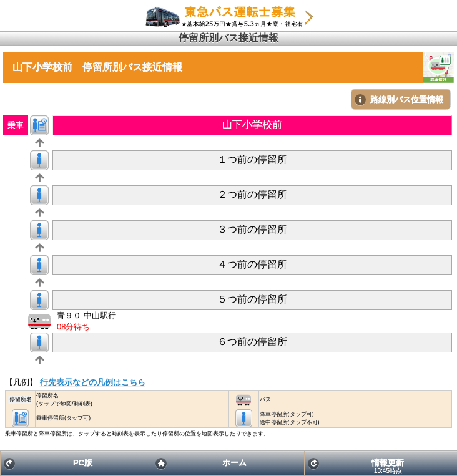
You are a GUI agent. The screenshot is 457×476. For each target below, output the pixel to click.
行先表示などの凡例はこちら (93, 382)
